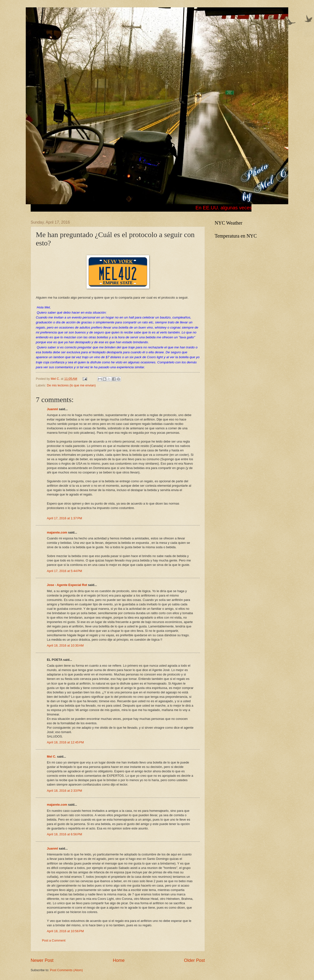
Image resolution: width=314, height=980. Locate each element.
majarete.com (57, 532)
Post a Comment (54, 940)
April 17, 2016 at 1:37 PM (65, 518)
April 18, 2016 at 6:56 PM (65, 834)
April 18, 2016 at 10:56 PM (65, 931)
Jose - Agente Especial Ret (67, 585)
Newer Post (42, 960)
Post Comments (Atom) (66, 970)
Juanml (52, 409)
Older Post (194, 960)
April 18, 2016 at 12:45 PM (65, 742)
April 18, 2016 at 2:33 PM (65, 791)
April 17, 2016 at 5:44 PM (65, 571)
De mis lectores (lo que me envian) (71, 385)
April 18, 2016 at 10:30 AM (65, 645)
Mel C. (56, 379)
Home (119, 960)
